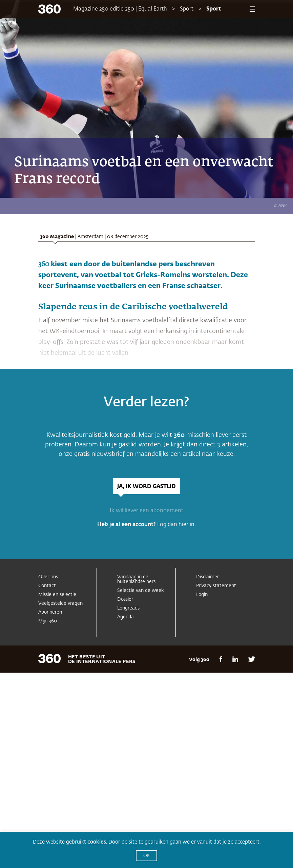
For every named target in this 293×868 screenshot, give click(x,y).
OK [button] (146, 856)
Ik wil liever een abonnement (146, 511)
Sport (187, 9)
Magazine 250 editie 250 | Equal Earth (120, 9)
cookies (97, 842)
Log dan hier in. (176, 525)
